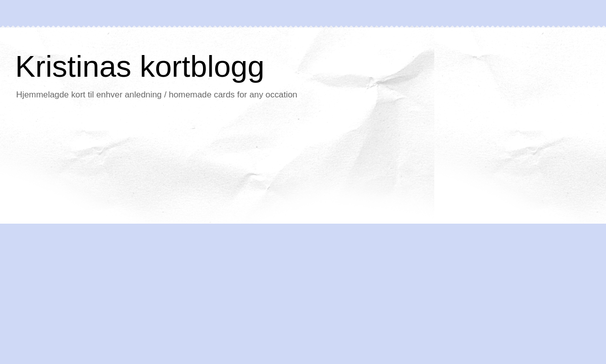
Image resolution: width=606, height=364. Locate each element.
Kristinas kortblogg (140, 66)
